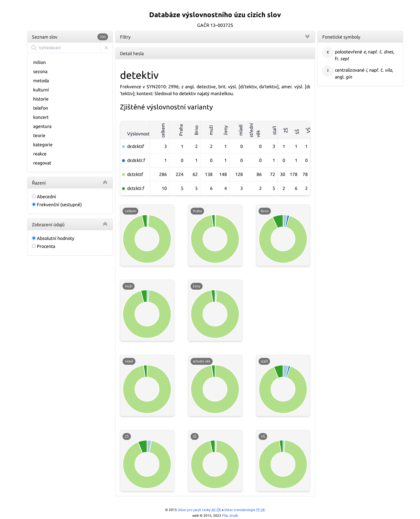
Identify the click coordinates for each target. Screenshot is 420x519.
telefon (41, 108)
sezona (40, 71)
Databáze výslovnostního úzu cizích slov (215, 15)
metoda (41, 81)
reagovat (42, 163)
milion (39, 62)
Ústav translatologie (245, 510)
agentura (42, 126)
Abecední (44, 197)
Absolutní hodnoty (53, 238)
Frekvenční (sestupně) (57, 205)
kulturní (41, 90)
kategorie (43, 145)
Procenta (44, 246)
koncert (41, 117)
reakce (40, 154)
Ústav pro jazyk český (199, 510)
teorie (39, 135)
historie (41, 99)
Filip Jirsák (230, 515)
